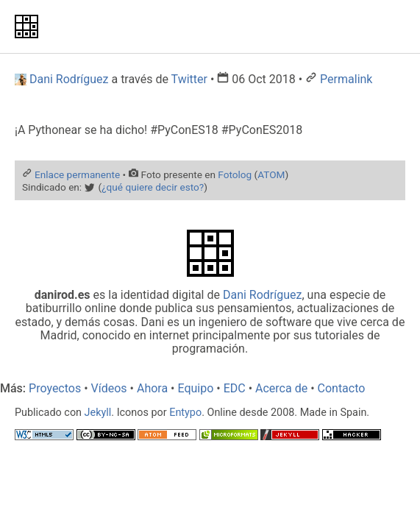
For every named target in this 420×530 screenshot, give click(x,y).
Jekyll (98, 413)
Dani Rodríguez (263, 295)
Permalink (346, 79)
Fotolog (235, 174)
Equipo (195, 388)
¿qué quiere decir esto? (153, 187)
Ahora (152, 388)
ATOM (271, 174)
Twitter (189, 79)
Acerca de (281, 388)
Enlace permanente (77, 174)
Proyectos (55, 388)
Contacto (342, 388)
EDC (235, 388)
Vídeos (109, 388)
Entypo (185, 413)
